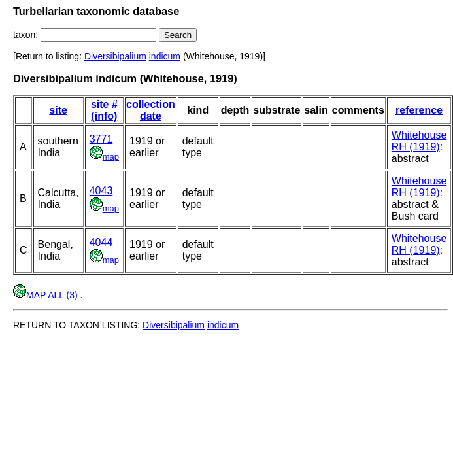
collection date (151, 110)
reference (419, 110)
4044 (101, 242)
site (58, 110)
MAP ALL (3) (46, 295)
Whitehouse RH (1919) (419, 141)
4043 (101, 191)
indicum (165, 56)
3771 (101, 139)
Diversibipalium (115, 56)
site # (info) (104, 110)
